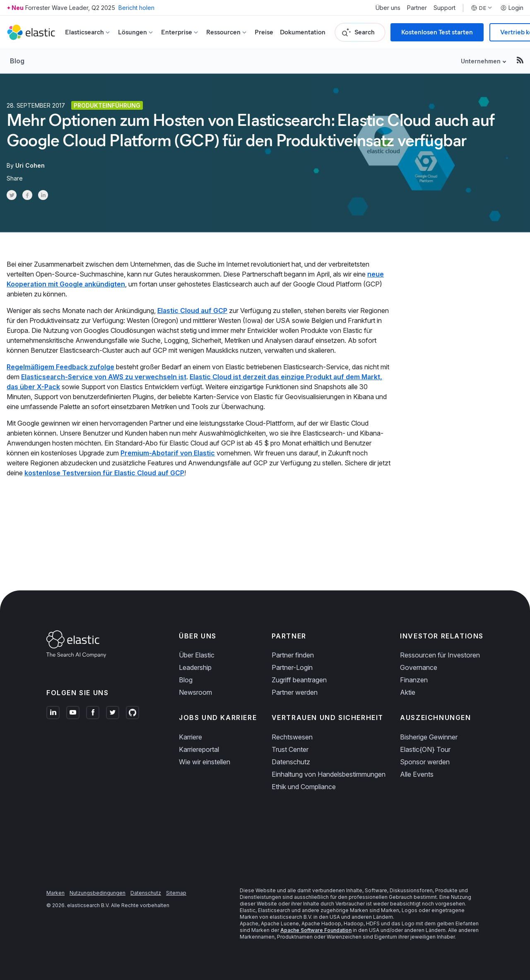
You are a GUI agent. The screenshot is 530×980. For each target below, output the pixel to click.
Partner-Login (292, 667)
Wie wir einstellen (205, 762)
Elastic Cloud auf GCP (192, 311)
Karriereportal (199, 749)
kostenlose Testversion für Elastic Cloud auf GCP (104, 473)
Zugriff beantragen (299, 680)
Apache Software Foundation (316, 930)
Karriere (190, 737)
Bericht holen (136, 8)
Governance (419, 667)
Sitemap (176, 893)
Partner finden (293, 655)
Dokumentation (303, 32)
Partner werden (295, 692)
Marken (55, 893)
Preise (264, 32)
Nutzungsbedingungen (98, 893)
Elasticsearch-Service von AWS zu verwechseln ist (104, 377)
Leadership (195, 667)
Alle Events (417, 774)
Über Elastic (197, 655)
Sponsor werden (425, 762)
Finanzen (414, 680)
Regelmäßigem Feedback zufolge (60, 367)
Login (512, 8)
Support (444, 8)
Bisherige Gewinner (429, 737)
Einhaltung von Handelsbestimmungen (329, 774)
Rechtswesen (292, 737)
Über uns (388, 8)
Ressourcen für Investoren (440, 655)
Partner (417, 8)
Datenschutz (291, 762)
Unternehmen (481, 61)
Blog (17, 61)
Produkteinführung (107, 105)
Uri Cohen (30, 165)
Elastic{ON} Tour (425, 749)
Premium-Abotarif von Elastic (168, 453)
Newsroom (195, 692)
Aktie (408, 692)
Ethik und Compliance (304, 787)
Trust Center (290, 749)
